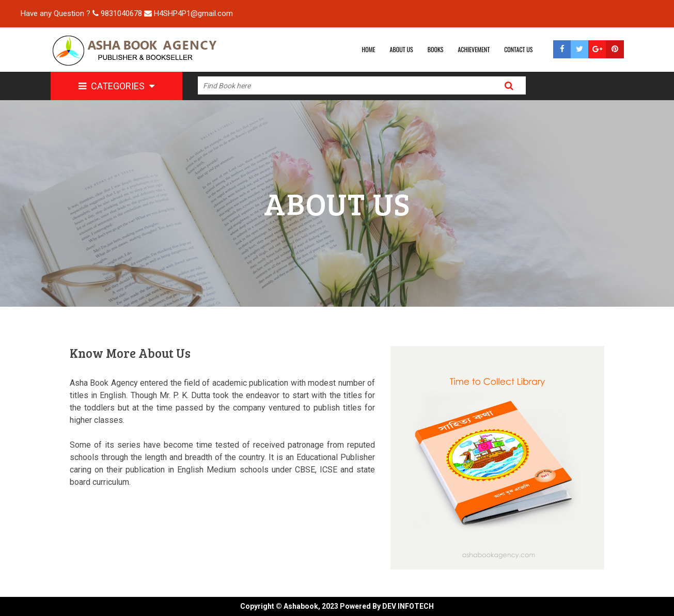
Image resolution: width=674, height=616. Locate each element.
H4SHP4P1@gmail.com (193, 13)
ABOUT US (402, 49)
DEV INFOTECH (408, 606)
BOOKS (436, 49)
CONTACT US (518, 49)
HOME (369, 49)
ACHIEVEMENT (474, 49)
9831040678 (121, 13)
